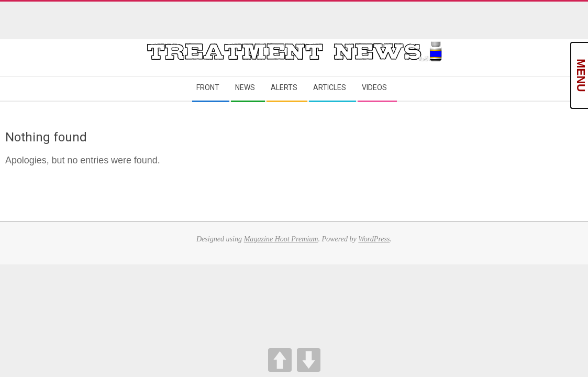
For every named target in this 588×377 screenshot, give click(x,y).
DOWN (309, 360)
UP (280, 360)
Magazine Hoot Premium (281, 239)
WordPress (374, 239)
